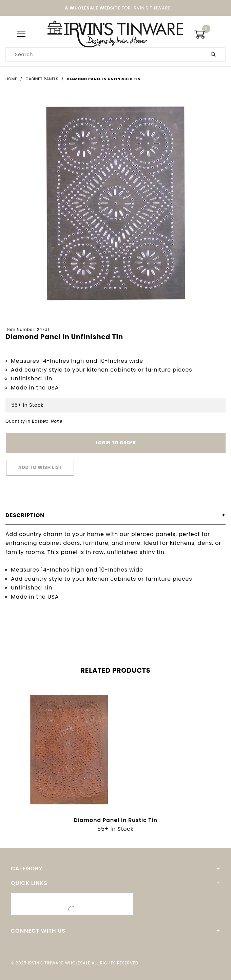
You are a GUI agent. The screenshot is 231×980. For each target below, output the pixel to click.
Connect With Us (38, 931)
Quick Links (29, 883)
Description (25, 515)
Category (27, 868)
